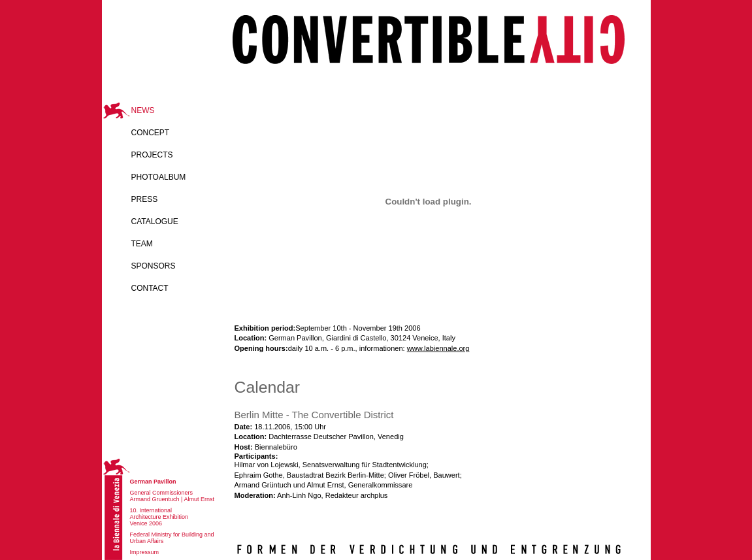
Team (142, 244)
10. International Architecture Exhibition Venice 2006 (159, 517)
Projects (152, 155)
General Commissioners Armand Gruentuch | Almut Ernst (172, 496)
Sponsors (154, 266)
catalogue (155, 222)
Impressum (145, 552)
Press (145, 199)
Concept (151, 133)
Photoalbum (159, 177)
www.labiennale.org (438, 348)
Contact (150, 288)
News (143, 110)
